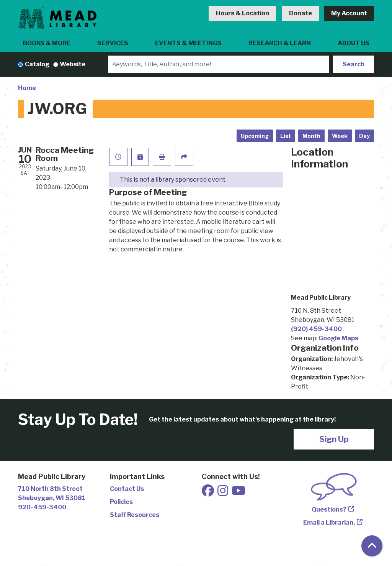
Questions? (329, 509)
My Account (349, 13)
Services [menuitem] (113, 43)
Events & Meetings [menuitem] (188, 43)
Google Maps (338, 338)
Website (73, 64)
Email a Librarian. (329, 523)
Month (311, 136)
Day (364, 136)
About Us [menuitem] (354, 43)
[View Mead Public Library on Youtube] (238, 493)
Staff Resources (135, 515)
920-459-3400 (42, 507)
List (286, 136)
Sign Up (334, 439)
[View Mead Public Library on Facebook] (208, 493)
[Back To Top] (372, 546)
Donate (301, 13)
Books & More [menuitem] (47, 43)
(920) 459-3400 (316, 329)
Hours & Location (243, 13)
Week (340, 136)
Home (27, 88)
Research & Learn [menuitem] (280, 43)
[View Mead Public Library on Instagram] (223, 493)
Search (354, 64)
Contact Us (127, 489)
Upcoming (255, 136)
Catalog (37, 64)
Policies (121, 502)
